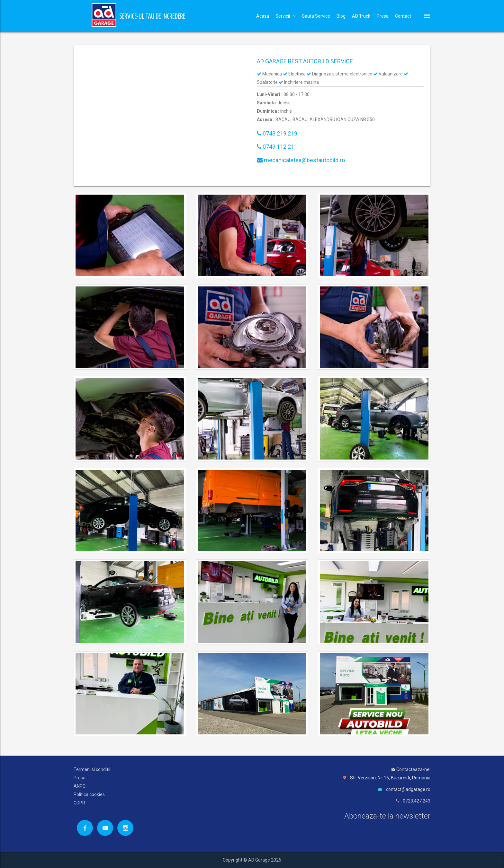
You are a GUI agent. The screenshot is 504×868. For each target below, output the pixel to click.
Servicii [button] (285, 16)
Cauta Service (316, 16)
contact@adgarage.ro (408, 789)
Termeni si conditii (92, 769)
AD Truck (361, 16)
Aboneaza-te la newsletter (387, 816)
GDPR (79, 803)
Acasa (263, 16)
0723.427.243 (417, 801)
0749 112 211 (277, 147)
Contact (403, 16)
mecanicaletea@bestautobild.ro (301, 160)
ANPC (80, 786)
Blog (341, 16)
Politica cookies (89, 794)
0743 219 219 (277, 133)
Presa (383, 16)
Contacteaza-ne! (411, 769)
